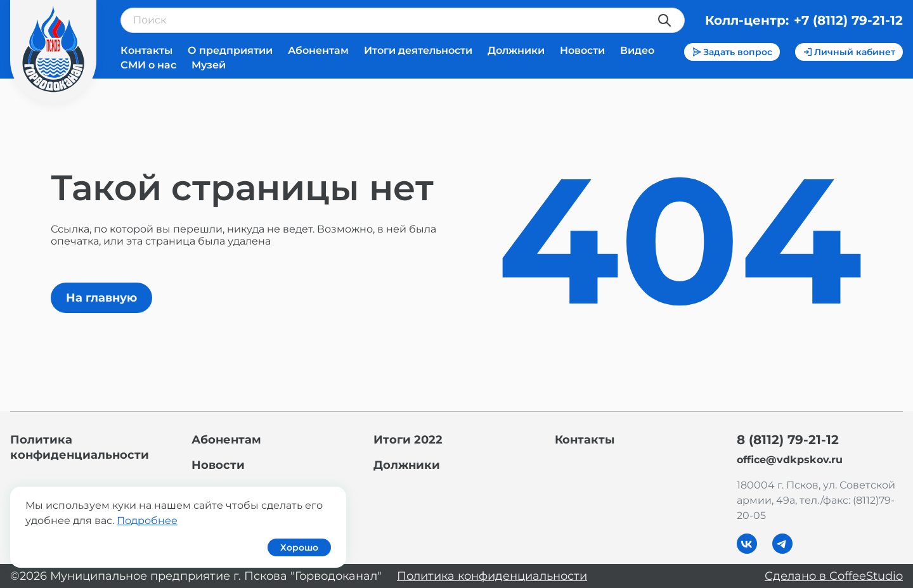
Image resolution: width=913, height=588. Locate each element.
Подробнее (147, 521)
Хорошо (299, 547)
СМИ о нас (148, 65)
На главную (101, 298)
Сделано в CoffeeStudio (834, 576)
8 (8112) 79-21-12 (788, 440)
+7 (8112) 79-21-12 (848, 20)
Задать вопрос (732, 52)
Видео (637, 50)
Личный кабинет (849, 52)
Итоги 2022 (408, 440)
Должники (516, 50)
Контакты (146, 50)
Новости (582, 50)
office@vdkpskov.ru (790, 460)
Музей (209, 65)
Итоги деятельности (418, 50)
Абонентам (318, 50)
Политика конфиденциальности (492, 576)
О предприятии (230, 50)
